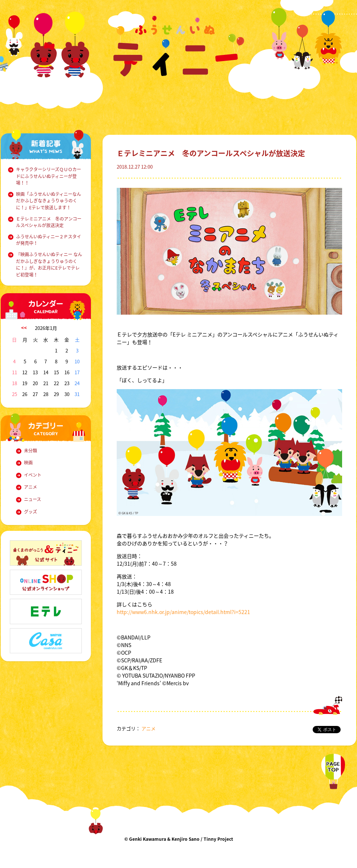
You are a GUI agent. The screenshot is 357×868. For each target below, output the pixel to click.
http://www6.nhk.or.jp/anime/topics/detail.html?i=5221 (183, 612)
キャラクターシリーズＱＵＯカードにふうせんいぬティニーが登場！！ (49, 176)
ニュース (33, 499)
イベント (33, 475)
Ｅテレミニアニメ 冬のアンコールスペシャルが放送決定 (49, 222)
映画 (28, 463)
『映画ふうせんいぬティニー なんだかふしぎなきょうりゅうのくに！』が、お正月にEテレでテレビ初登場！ (49, 265)
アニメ (31, 487)
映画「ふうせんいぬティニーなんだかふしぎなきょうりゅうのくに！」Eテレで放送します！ (49, 201)
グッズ (31, 512)
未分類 (31, 451)
